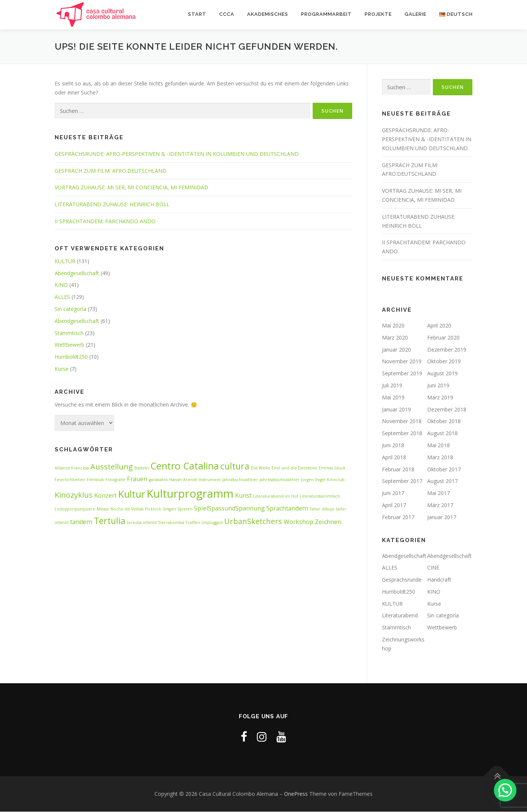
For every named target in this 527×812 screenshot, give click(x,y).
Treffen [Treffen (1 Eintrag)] (193, 523)
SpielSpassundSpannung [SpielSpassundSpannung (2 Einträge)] (229, 508)
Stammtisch (69, 333)
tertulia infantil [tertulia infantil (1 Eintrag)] (142, 523)
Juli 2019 (392, 386)
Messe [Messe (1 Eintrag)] (103, 509)
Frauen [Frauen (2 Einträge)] (137, 479)
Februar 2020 (443, 338)
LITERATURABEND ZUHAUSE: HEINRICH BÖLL (112, 205)
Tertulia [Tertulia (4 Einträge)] (110, 521)
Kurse (62, 369)
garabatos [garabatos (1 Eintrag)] (158, 480)
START (197, 14)
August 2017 (442, 481)
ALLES (62, 297)
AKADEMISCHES (268, 14)
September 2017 (402, 481)
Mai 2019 (393, 397)
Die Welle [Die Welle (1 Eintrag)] (260, 468)
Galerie (415, 14)
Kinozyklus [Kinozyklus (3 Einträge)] (74, 495)
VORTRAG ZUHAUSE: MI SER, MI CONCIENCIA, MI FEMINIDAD (131, 188)
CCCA (227, 14)
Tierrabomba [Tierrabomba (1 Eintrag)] (171, 523)
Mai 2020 (393, 326)
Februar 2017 (398, 517)
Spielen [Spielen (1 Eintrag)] (185, 509)
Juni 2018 (393, 446)
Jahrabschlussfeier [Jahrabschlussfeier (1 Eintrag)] (240, 480)
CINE (433, 568)
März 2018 (440, 457)
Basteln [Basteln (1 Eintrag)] (142, 468)
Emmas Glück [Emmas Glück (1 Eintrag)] (332, 468)
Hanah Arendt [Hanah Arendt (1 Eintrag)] (183, 480)
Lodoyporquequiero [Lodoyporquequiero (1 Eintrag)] (75, 509)
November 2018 (402, 421)
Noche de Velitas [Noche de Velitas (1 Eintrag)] (127, 509)
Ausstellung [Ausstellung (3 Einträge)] (112, 467)
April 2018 (394, 457)
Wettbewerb (70, 345)
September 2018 (402, 433)
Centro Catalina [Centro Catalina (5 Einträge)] (185, 466)
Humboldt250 (71, 357)
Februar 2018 (398, 469)
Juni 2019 (438, 386)
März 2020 (395, 338)
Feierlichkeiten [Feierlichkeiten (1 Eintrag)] (70, 480)
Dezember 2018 (447, 409)
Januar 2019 (396, 409)
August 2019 (442, 374)
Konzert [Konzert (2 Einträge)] (105, 495)
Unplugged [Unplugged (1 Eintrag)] (212, 523)
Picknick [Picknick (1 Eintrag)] (153, 509)
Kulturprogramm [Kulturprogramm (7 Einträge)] (190, 494)
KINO (61, 285)
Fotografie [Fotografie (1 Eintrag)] (115, 480)
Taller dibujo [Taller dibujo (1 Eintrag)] (322, 509)
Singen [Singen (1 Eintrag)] (169, 509)
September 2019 (402, 374)
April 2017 (394, 505)
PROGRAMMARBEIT (326, 14)
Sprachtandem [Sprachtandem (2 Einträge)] (287, 508)
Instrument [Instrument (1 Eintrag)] (210, 480)
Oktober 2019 (444, 362)
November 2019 (402, 362)
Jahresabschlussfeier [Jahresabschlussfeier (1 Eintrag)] (280, 480)
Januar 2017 (442, 517)
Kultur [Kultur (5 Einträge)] (132, 494)
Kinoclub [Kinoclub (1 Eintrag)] (336, 480)
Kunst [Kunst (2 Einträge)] (243, 495)
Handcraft (439, 580)
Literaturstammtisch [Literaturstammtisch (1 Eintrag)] (320, 496)
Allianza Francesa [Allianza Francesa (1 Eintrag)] (72, 468)
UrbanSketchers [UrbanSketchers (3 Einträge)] (253, 522)
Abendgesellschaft (77, 273)
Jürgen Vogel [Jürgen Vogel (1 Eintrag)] (313, 480)
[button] (505, 790)
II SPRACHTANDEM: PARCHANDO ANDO (105, 222)
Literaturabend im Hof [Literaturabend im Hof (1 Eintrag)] (276, 496)
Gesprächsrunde (402, 580)
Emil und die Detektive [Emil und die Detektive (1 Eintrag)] (294, 468)
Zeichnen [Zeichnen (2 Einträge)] (328, 522)
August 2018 (442, 433)
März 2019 (440, 397)
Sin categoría (70, 309)
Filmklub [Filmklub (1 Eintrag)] (95, 480)
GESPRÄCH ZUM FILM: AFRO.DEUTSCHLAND (111, 171)
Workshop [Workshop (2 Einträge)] (299, 522)
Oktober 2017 (444, 469)
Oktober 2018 (444, 421)
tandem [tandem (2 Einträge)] (81, 522)
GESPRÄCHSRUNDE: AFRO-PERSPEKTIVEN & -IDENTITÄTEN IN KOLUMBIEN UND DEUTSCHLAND (177, 154)
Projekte (378, 14)
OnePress (296, 794)
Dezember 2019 (447, 350)
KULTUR (65, 261)
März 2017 (440, 505)
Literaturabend (400, 616)
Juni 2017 (393, 493)
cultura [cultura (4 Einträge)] (235, 466)
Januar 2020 (396, 350)
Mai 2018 (438, 446)
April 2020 (439, 326)
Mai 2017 (438, 493)
